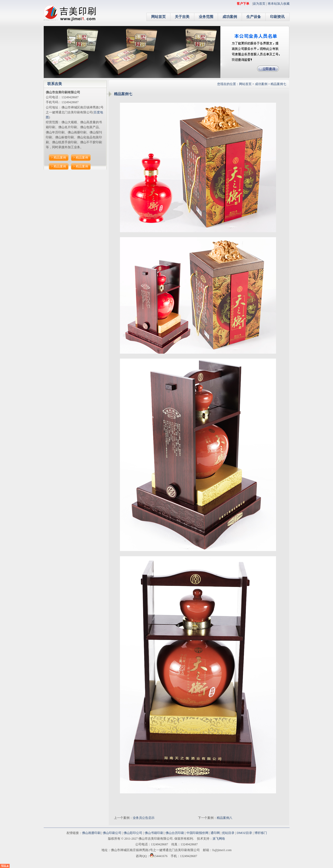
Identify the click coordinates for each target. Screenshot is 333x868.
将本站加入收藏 (279, 4)
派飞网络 (219, 839)
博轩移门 (261, 833)
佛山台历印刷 (175, 833)
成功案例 (230, 17)
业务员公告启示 (144, 818)
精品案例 (60, 158)
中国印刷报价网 (197, 833)
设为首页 (259, 4)
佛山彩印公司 (133, 833)
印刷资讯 (277, 17)
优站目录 (228, 833)
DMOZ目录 (244, 833)
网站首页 (158, 17)
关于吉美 (182, 17)
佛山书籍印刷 (154, 833)
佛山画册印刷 (91, 833)
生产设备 (254, 17)
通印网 (215, 833)
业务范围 (206, 17)
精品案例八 (225, 818)
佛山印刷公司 (112, 833)
